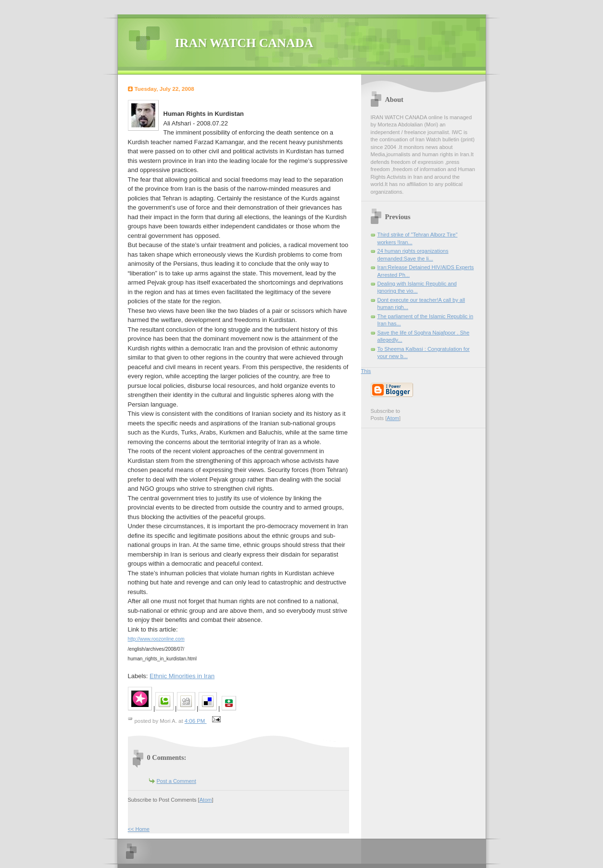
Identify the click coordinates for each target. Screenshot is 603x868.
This (366, 371)
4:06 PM (196, 721)
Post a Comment (176, 781)
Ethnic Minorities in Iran (182, 676)
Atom (206, 800)
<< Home (139, 829)
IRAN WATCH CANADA (244, 43)
